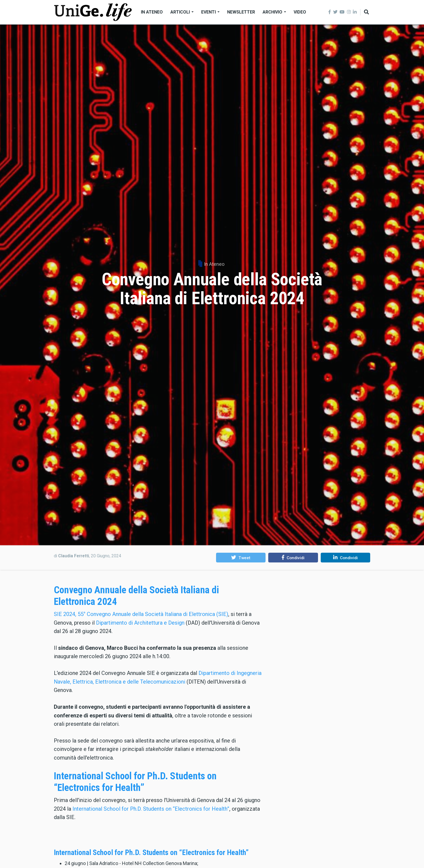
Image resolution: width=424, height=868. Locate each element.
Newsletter (241, 12)
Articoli (182, 12)
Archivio (274, 12)
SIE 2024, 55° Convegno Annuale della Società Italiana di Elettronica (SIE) (141, 614)
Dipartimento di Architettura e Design (140, 623)
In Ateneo (152, 12)
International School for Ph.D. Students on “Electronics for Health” (135, 782)
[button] (241, 558)
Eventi (210, 12)
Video (300, 12)
